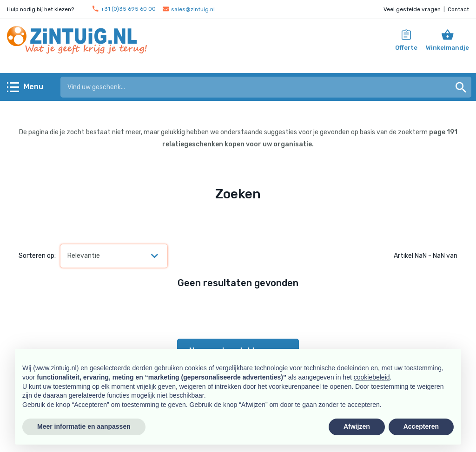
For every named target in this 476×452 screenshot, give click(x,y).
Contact (458, 9)
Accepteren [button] (421, 426)
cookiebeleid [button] (372, 377)
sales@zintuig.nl (189, 9)
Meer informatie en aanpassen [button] (84, 426)
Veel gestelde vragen (412, 9)
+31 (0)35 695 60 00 (124, 9)
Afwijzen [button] (357, 426)
